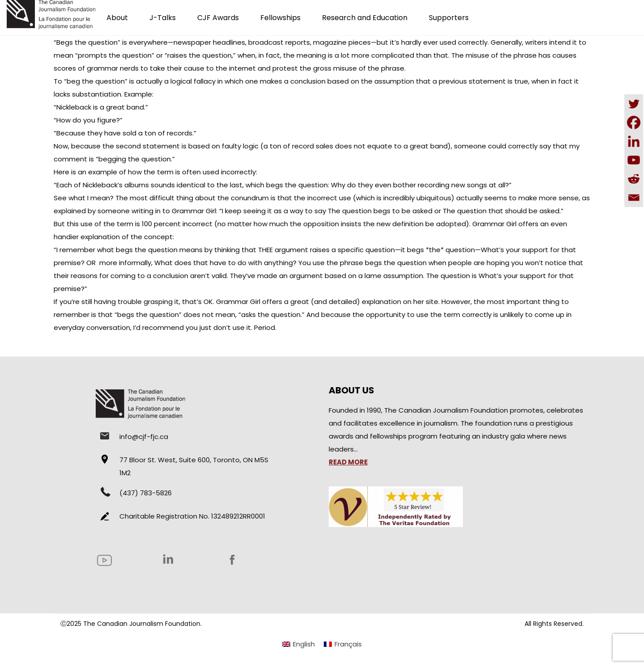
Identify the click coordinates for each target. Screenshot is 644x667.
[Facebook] (634, 122)
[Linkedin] (634, 141)
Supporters (449, 18)
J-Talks (163, 18)
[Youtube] (634, 160)
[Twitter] (634, 104)
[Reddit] (634, 179)
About (117, 18)
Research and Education (365, 18)
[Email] (634, 198)
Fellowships (280, 18)
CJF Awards (218, 18)
